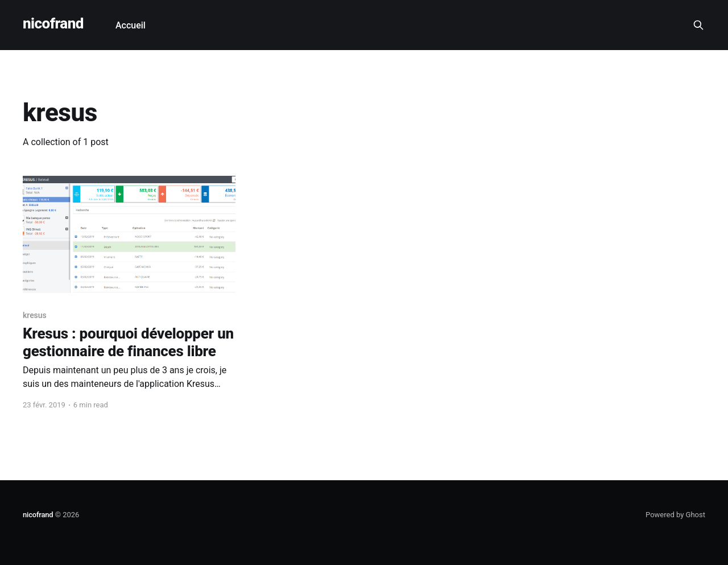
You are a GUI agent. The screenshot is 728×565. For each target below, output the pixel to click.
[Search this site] (698, 25)
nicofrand (53, 24)
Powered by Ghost (675, 515)
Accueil (131, 25)
